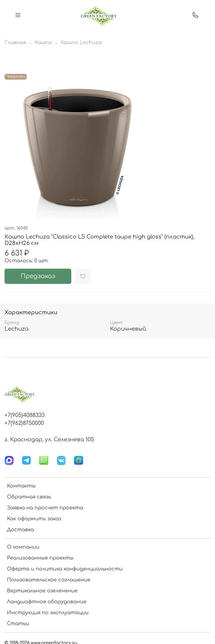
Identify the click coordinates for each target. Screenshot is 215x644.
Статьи (18, 624)
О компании (23, 547)
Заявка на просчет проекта (45, 508)
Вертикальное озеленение (42, 591)
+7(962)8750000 (24, 423)
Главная (15, 43)
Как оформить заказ (34, 519)
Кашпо (43, 43)
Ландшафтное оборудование (47, 602)
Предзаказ (38, 276)
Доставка (20, 530)
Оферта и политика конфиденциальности (65, 569)
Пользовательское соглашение (49, 580)
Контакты (21, 486)
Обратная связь (29, 497)
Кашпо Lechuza (81, 43)
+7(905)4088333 (25, 415)
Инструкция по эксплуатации (48, 613)
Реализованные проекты (40, 558)
